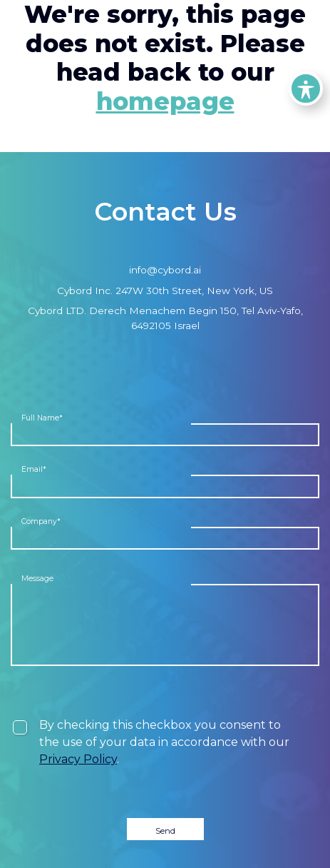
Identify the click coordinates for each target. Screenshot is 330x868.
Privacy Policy (78, 759)
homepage (165, 101)
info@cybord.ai (165, 270)
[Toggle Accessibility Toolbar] (306, 89)
